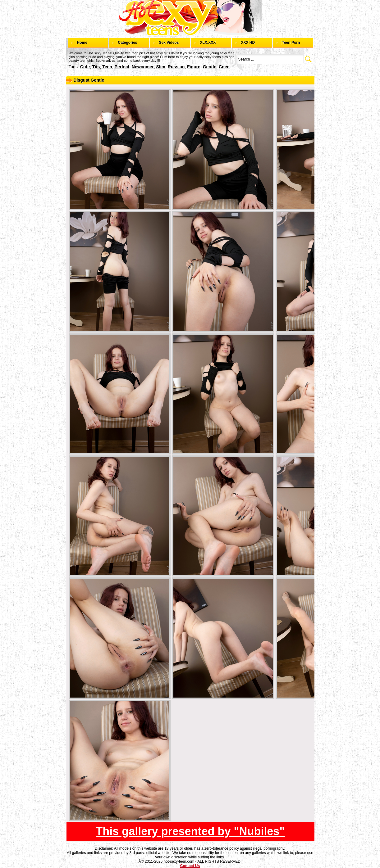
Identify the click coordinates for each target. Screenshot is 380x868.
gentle (210, 67)
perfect (122, 67)
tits (96, 67)
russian (176, 67)
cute (85, 67)
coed (224, 67)
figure (194, 67)
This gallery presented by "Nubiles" (190, 831)
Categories (128, 43)
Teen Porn (291, 43)
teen (107, 67)
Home (82, 43)
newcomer (143, 67)
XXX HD (248, 43)
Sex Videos (169, 43)
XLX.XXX (208, 43)
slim (161, 67)
